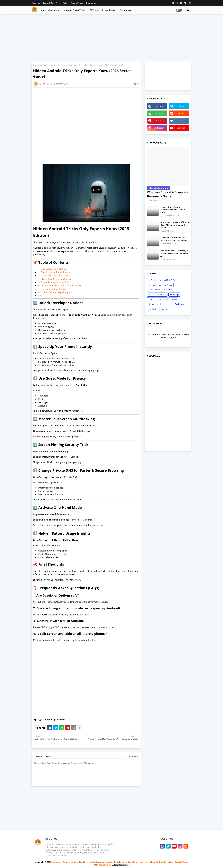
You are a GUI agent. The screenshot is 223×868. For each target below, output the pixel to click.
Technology (125, 10)
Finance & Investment (157, 294)
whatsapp (159, 113)
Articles (152, 285)
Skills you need (155, 304)
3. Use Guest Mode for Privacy (53, 276)
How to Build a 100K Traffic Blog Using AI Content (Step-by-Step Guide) (175, 225)
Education (168, 290)
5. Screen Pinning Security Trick (54, 282)
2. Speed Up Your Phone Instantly (55, 272)
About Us (36, 3)
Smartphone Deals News (175, 304)
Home (42, 10)
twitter (181, 106)
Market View (163, 299)
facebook (159, 106)
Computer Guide (165, 285)
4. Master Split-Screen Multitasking (56, 279)
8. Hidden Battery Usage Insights (55, 292)
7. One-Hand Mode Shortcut (52, 289)
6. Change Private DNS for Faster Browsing (60, 286)
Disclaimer (91, 3)
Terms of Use (77, 3)
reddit (181, 113)
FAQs (41, 296)
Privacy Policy (62, 3)
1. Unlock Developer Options (53, 269)
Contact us (48, 3)
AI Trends (95, 10)
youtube (181, 128)
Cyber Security (109, 10)
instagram (159, 128)
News (175, 299)
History (152, 299)
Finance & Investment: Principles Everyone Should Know (173, 210)
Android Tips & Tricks (75, 10)
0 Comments (132, 756)
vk (181, 121)
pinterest (159, 121)
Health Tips (175, 294)
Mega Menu (54, 10)
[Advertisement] (111, 37)
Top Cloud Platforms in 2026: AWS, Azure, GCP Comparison (174, 239)
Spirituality (153, 309)
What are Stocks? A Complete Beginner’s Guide (168, 194)
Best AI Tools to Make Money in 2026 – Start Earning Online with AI (175, 253)
